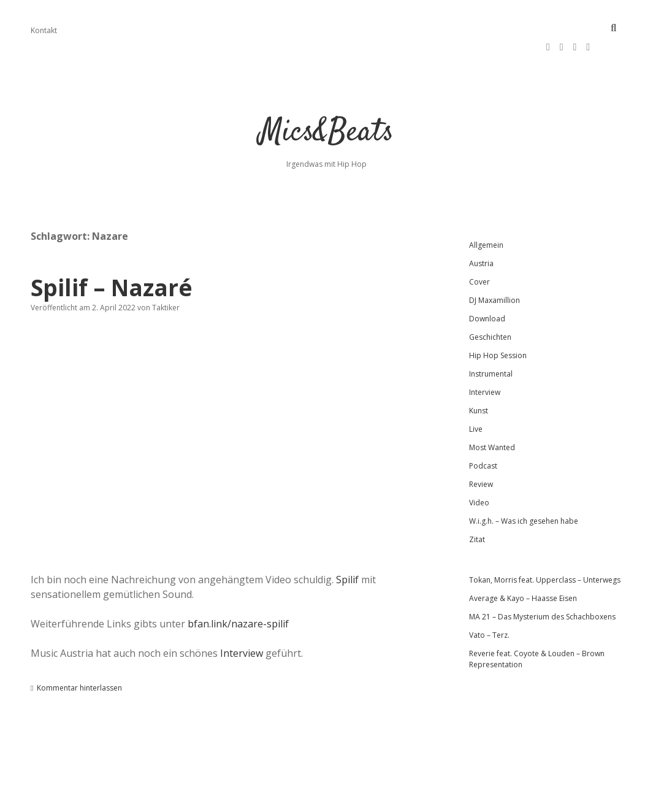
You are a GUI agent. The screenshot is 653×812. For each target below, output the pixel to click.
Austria (481, 235)
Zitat (477, 511)
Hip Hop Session (498, 327)
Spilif (347, 551)
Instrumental (491, 345)
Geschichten (490, 308)
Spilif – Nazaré (112, 259)
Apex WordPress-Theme (287, 798)
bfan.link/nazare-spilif (238, 595)
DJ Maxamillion (495, 271)
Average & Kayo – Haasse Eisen (523, 569)
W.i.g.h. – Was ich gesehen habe (524, 492)
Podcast (483, 437)
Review (481, 455)
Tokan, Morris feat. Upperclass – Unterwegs (545, 551)
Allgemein (486, 216)
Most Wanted (492, 419)
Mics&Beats (326, 104)
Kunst (479, 382)
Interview (242, 624)
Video (479, 474)
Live (476, 400)
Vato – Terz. (489, 606)
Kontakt (44, 30)
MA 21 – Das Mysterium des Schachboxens (542, 588)
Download (487, 290)
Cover (479, 253)
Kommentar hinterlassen (79, 659)
